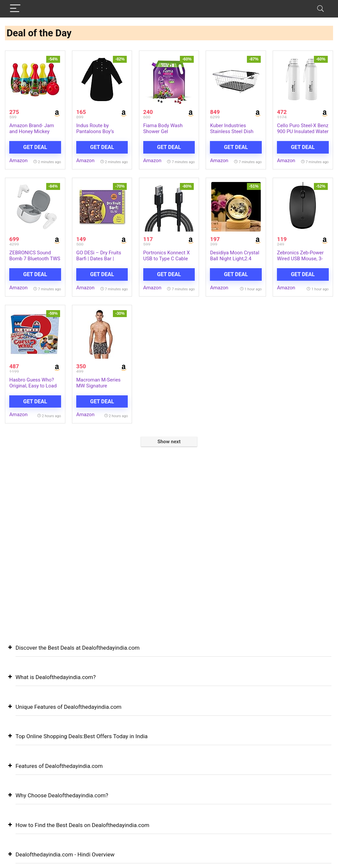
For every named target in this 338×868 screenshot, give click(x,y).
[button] (169, 653)
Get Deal (35, 147)
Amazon (18, 161)
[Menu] (15, 9)
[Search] (321, 9)
